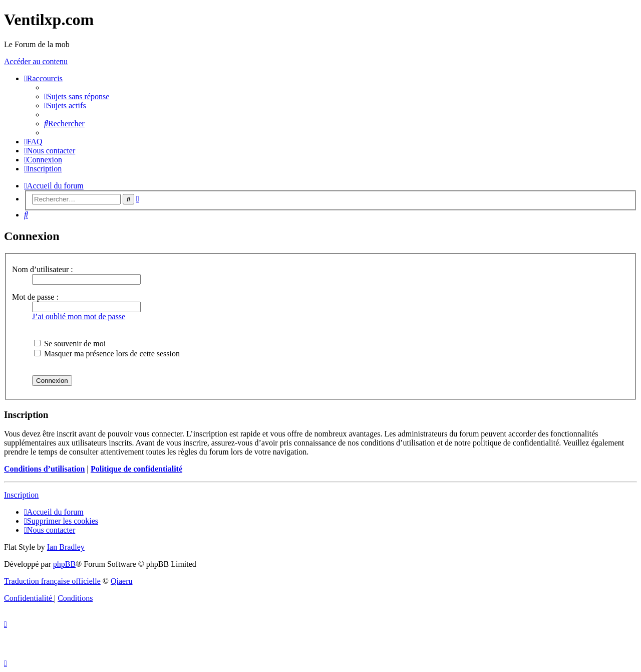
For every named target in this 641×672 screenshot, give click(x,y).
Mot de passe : (35, 297)
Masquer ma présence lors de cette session (107, 354)
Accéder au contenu (36, 61)
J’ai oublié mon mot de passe (79, 316)
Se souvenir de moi (70, 344)
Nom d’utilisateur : (43, 269)
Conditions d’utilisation (44, 469)
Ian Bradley (66, 547)
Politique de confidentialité (136, 469)
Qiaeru (122, 581)
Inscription (21, 495)
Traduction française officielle (52, 581)
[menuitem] (77, 96)
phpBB (64, 564)
